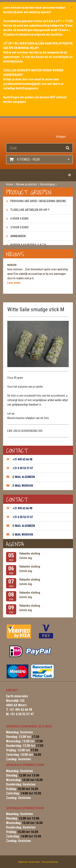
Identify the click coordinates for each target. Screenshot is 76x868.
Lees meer (14, 283)
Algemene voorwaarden (29, 862)
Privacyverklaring (50, 862)
